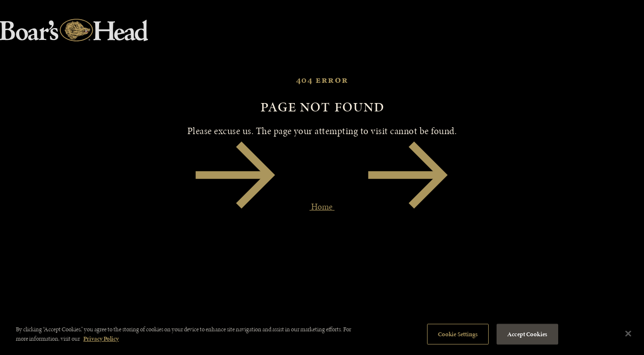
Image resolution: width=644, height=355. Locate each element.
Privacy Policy (101, 338)
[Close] (628, 333)
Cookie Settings (458, 334)
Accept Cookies (527, 334)
